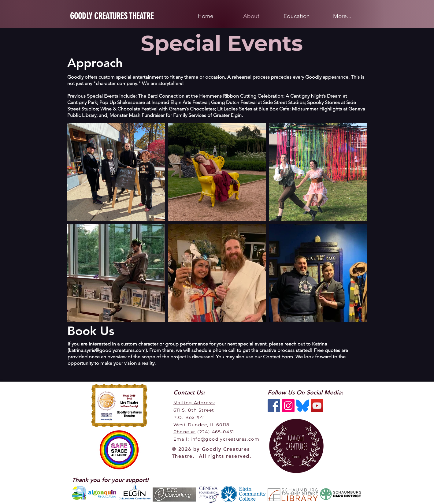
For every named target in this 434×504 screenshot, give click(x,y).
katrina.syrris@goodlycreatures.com (107, 350)
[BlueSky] (303, 406)
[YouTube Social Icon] (317, 406)
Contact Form (278, 357)
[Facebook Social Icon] (274, 406)
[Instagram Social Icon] (288, 406)
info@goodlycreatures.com (225, 439)
